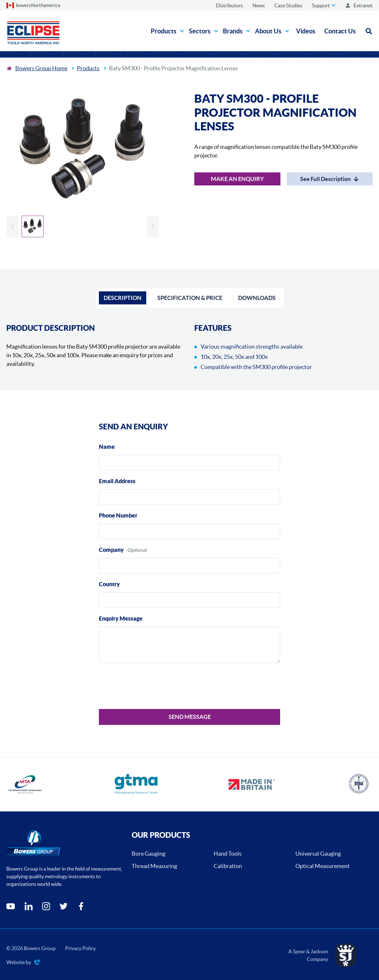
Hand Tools (228, 854)
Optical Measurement (323, 866)
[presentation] (147, 687)
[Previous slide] (12, 227)
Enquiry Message (121, 619)
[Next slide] (153, 227)
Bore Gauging (148, 854)
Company (111, 550)
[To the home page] (37, 68)
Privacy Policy (80, 948)
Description (123, 298)
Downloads (257, 298)
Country (109, 584)
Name (107, 447)
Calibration (228, 866)
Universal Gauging (318, 854)
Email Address (117, 481)
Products (88, 68)
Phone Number (118, 515)
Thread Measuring (154, 866)
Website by (23, 963)
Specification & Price (190, 298)
